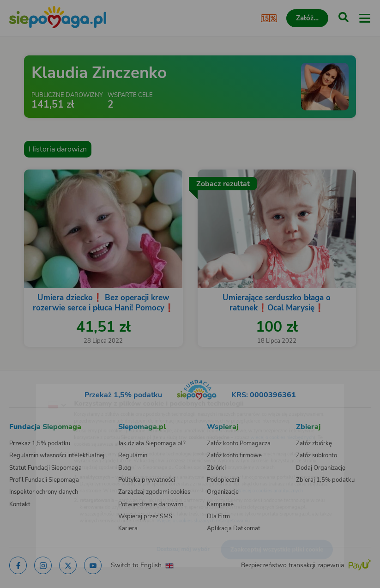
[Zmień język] (26, 389)
